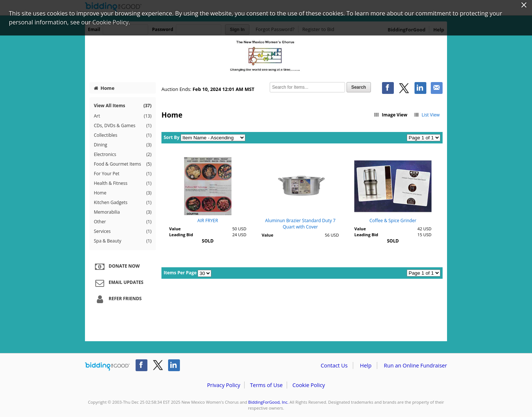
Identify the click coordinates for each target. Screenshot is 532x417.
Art (123, 116)
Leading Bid (181, 235)
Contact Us (334, 365)
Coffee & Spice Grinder (393, 221)
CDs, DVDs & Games (123, 126)
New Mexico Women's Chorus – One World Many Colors (266, 56)
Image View (391, 115)
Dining (123, 145)
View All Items (123, 106)
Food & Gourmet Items (123, 164)
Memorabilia (123, 212)
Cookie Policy (308, 385)
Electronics (123, 155)
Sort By (172, 137)
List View (427, 115)
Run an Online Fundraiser (415, 365)
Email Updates (118, 283)
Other (123, 222)
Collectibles (123, 135)
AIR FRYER (208, 221)
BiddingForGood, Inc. (268, 402)
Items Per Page (180, 273)
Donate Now (116, 267)
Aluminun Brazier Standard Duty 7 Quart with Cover (301, 224)
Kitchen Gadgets (123, 203)
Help (366, 365)
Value (175, 229)
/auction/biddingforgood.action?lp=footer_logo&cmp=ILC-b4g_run (107, 367)
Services (123, 231)
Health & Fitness (123, 183)
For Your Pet (123, 174)
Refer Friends (117, 299)
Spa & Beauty (123, 241)
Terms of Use (266, 385)
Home (104, 88)
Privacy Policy (224, 385)
